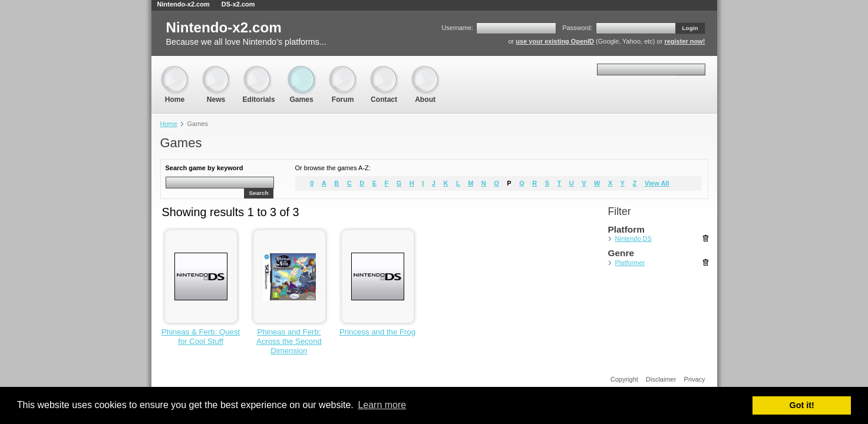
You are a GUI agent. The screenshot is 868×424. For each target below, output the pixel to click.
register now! (684, 41)
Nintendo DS (633, 238)
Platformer (630, 263)
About (425, 71)
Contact (384, 71)
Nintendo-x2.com (184, 4)
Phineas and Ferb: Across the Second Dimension (289, 341)
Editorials (259, 71)
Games (302, 71)
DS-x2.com (238, 4)
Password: (577, 28)
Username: (457, 28)
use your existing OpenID (555, 41)
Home (175, 71)
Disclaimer (661, 379)
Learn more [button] (382, 405)
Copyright (624, 379)
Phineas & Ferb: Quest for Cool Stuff (201, 337)
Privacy (695, 379)
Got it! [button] (802, 405)
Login (690, 28)
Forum (343, 71)
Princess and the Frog (377, 332)
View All (657, 183)
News (216, 71)
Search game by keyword (204, 168)
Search (259, 193)
